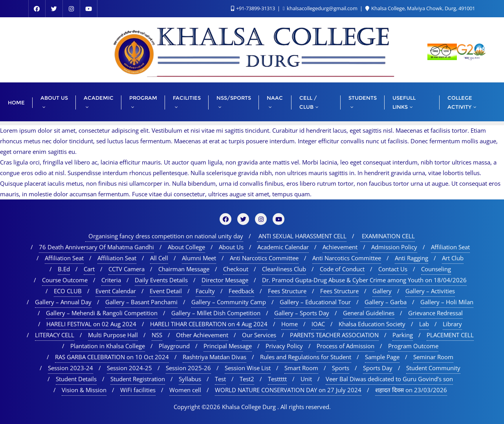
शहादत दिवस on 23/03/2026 (411, 390)
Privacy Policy (284, 346)
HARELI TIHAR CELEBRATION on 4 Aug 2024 (209, 324)
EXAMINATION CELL (388, 236)
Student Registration (138, 379)
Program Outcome (413, 346)
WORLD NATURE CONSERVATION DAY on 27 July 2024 (288, 390)
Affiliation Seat (450, 247)
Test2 (247, 379)
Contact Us (393, 269)
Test (220, 379)
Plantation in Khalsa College (108, 346)
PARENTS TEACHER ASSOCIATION (334, 335)
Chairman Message (184, 269)
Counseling (436, 269)
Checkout (236, 269)
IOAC (318, 324)
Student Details (76, 379)
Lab (424, 324)
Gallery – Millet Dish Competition (216, 313)
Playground (174, 346)
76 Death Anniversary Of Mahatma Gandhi (96, 247)
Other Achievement (202, 335)
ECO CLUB (68, 291)
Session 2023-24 (71, 368)
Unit (306, 379)
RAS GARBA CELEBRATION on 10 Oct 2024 (112, 357)
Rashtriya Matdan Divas (214, 357)
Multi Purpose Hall (113, 335)
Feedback (241, 291)
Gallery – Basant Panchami (141, 302)
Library (452, 324)
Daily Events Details (161, 280)
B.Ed (64, 269)
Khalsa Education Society (372, 324)
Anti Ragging (411, 258)
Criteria (111, 280)
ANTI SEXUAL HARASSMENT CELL (302, 236)
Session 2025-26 (188, 368)
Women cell (185, 390)
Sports (341, 368)
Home (290, 324)
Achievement (340, 247)
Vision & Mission (84, 390)
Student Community (433, 368)
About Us (231, 247)
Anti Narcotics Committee (264, 258)
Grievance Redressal (435, 313)
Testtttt (277, 379)
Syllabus (190, 379)
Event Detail (166, 291)
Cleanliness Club (284, 269)
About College (186, 247)
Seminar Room (433, 357)
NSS (157, 335)
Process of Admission (345, 346)
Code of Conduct (342, 269)
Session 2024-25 (129, 368)
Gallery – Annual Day (63, 302)
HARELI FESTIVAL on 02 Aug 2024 (91, 324)
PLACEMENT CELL (450, 335)
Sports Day (378, 368)
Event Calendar (116, 291)
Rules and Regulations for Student (306, 357)
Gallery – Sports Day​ (302, 313)
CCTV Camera (126, 269)
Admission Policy (394, 247)
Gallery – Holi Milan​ (447, 302)
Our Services (259, 335)
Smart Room (301, 368)
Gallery (382, 291)
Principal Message (228, 346)
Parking (403, 335)
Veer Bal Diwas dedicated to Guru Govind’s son (389, 379)
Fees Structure (287, 291)
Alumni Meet (199, 258)
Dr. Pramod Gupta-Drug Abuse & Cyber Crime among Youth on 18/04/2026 (364, 280)
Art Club (453, 258)
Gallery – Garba (386, 302)
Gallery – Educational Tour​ (315, 302)
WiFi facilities (138, 390)
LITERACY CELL (55, 335)
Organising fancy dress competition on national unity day (164, 236)
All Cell (159, 258)
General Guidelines (369, 313)
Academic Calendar (283, 247)
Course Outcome (65, 280)
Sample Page (382, 357)
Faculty (205, 291)
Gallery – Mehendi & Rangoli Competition (102, 313)
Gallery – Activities (430, 291)
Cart (89, 269)
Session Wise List (248, 368)
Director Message (225, 280)
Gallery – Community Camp (229, 302)
